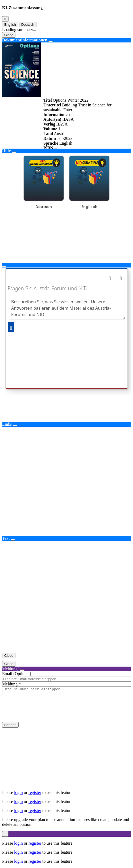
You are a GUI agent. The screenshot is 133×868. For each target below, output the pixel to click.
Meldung (10, 684)
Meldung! (11, 669)
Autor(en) (52, 119)
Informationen (57, 115)
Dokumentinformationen (25, 40)
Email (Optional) (17, 674)
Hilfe (7, 151)
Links (7, 424)
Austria (60, 134)
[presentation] (43, 713)
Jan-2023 (65, 138)
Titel (48, 100)
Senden (10, 726)
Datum (50, 138)
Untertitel (52, 105)
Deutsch (28, 25)
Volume (50, 129)
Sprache (51, 143)
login (18, 793)
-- (72, 115)
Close (9, 35)
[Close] (5, 19)
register (35, 793)
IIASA (68, 119)
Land (48, 134)
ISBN (48, 148)
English (10, 25)
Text (6, 538)
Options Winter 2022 (71, 100)
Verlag (49, 124)
